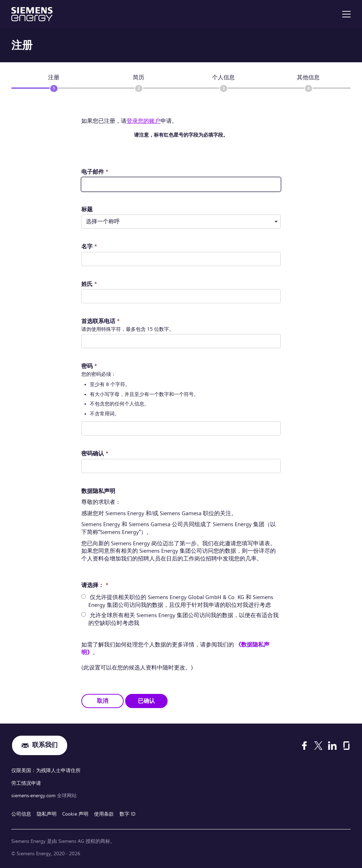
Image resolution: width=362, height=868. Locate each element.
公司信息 (21, 814)
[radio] (84, 596)
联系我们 (45, 745)
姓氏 (89, 284)
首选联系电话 (101, 321)
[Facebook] (304, 745)
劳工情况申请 (26, 783)
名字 (89, 246)
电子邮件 (95, 172)
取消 (103, 701)
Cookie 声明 (75, 814)
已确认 (146, 701)
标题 (87, 209)
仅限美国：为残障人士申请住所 (46, 770)
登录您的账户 (144, 121)
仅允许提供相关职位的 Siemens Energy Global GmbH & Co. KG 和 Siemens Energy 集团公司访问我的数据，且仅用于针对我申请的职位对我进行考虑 (181, 601)
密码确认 (95, 453)
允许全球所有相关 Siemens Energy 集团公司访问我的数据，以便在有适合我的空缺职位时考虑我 (183, 619)
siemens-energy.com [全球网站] (34, 795)
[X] (318, 745)
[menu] (346, 14)
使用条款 (104, 814)
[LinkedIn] (332, 745)
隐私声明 (47, 814)
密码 (89, 366)
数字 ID (127, 814)
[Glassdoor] (346, 745)
